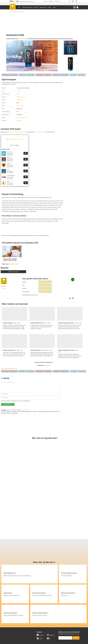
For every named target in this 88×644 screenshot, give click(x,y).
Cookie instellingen (13, 626)
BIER (11, 1)
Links (57, 623)
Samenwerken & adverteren (15, 625)
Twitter (40, 610)
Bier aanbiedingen (37, 621)
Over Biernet (57, 1)
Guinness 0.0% (25, 406)
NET (15, 1)
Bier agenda (35, 626)
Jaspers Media (51, 637)
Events (49, 7)
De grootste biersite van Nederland (26, 1)
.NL (17, 1)
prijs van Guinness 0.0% (40, 132)
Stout (26, 39)
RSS (49, 610)
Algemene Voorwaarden (62, 620)
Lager (18, 346)
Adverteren (51, 1)
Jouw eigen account (61, 625)
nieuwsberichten (14, 260)
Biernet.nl (36, 637)
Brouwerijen (43, 7)
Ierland (18, 91)
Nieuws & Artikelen (28, 7)
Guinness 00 (22, 12)
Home (11, 12)
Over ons (10, 620)
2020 (18, 94)
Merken (36, 7)
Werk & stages (12, 623)
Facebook (40, 607)
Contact (46, 1)
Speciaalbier (20, 100)
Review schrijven (14, 267)
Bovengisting (20, 106)
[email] (65, 609)
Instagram (51, 607)
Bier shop (34, 625)
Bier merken (35, 620)
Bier (19, 7)
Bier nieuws (35, 623)
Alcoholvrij (21, 39)
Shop (54, 7)
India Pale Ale (45, 346)
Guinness (19, 120)
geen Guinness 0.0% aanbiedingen (17, 132)
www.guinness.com (22, 117)
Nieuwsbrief (59, 626)
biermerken (47, 361)
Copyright (59, 621)
